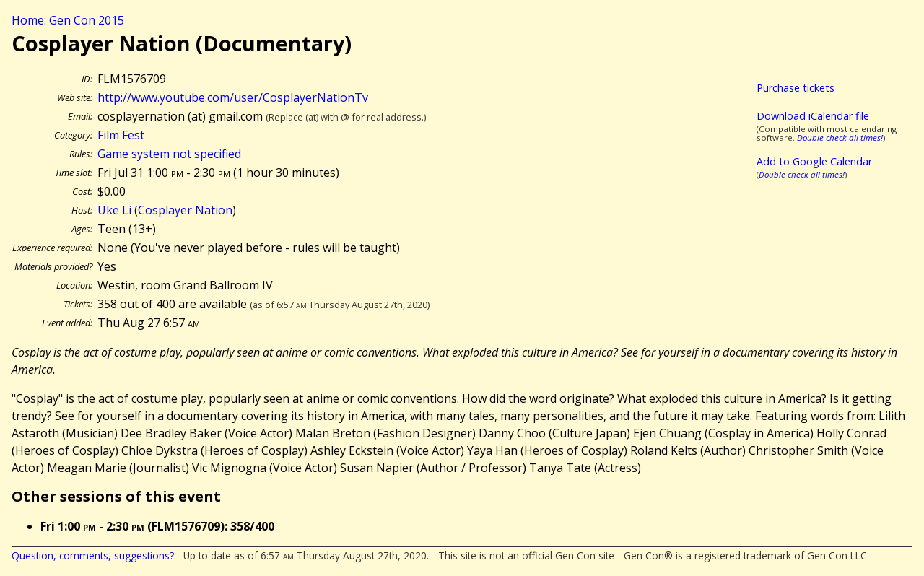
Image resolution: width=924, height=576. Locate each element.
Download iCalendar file (813, 116)
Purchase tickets (796, 88)
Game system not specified (169, 154)
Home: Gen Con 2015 (68, 20)
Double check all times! (840, 138)
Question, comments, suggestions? (93, 555)
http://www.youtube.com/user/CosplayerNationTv (233, 97)
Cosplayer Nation (185, 210)
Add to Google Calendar (814, 161)
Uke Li (114, 210)
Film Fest (121, 135)
